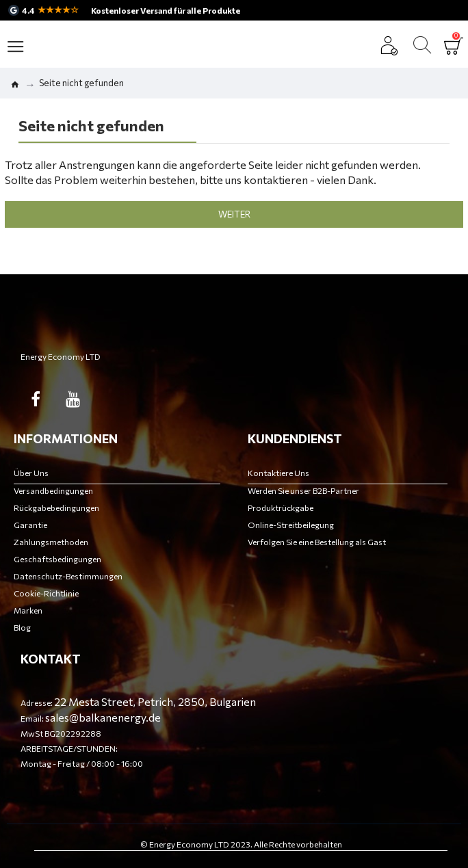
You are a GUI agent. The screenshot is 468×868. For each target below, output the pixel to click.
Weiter (234, 214)
